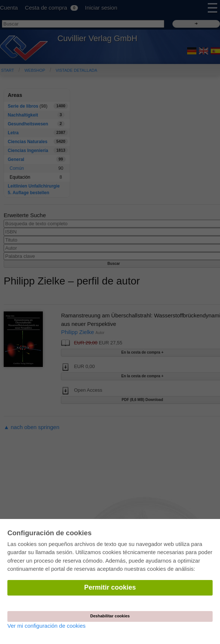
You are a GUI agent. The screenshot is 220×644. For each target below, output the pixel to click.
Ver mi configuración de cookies (47, 626)
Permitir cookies (110, 587)
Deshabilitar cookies (110, 616)
